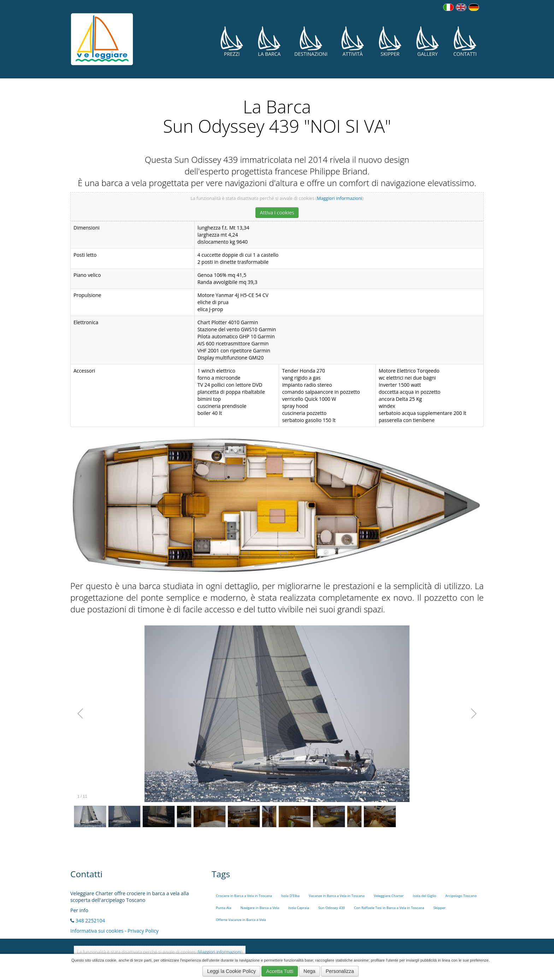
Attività (353, 41)
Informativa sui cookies (97, 931)
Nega (309, 971)
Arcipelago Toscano (461, 896)
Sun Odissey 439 (332, 908)
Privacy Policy (143, 931)
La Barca (269, 41)
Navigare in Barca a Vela (260, 908)
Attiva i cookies (277, 212)
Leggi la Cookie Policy (231, 971)
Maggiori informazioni (340, 198)
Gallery (428, 41)
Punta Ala (224, 908)
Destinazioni (311, 41)
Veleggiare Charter (389, 896)
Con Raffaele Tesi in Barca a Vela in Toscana (389, 908)
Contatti (465, 41)
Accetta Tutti (280, 971)
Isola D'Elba (290, 896)
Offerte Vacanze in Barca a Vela (241, 920)
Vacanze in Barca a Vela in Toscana (337, 896)
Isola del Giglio (424, 896)
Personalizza (340, 971)
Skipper (390, 41)
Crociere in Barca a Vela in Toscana (244, 896)
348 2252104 (90, 920)
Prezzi (232, 41)
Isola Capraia (299, 908)
